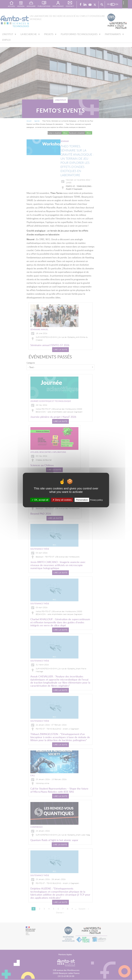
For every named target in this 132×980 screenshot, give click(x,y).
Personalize (82, 500)
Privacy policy (96, 500)
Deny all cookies (62, 500)
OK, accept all (40, 500)
